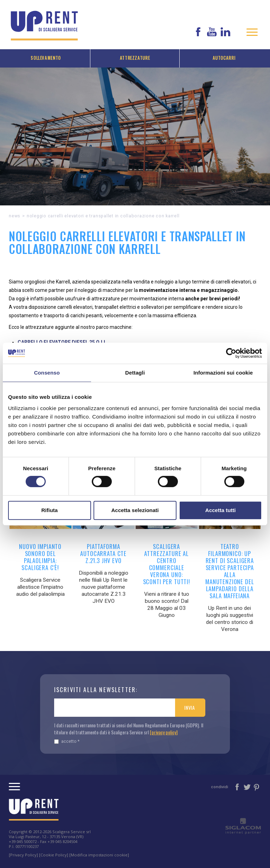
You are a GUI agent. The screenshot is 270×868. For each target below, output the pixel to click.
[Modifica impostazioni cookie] (99, 855)
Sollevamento (46, 58)
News (15, 216)
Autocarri (224, 58)
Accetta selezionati (135, 510)
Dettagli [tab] (135, 373)
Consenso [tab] (47, 373)
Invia (190, 707)
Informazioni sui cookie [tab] (223, 373)
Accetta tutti (221, 510)
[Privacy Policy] (23, 855)
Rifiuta (49, 510)
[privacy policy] (164, 732)
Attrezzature (135, 58)
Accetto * (67, 741)
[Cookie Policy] (54, 855)
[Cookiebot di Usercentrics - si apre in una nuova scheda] (231, 353)
